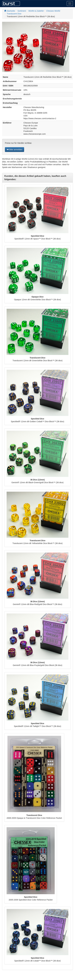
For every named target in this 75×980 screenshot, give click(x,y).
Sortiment (22, 11)
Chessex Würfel (53, 11)
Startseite (10, 11)
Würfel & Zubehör (36, 11)
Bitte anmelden (15, 150)
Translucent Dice (14, 14)
